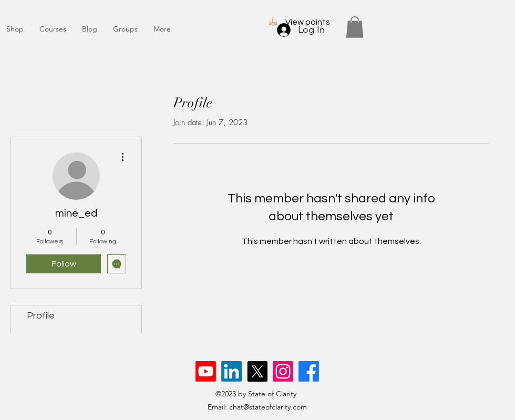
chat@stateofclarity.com (268, 407)
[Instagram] (283, 371)
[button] (355, 27)
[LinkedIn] (231, 371)
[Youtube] (206, 371)
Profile (41, 316)
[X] (257, 371)
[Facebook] (309, 371)
